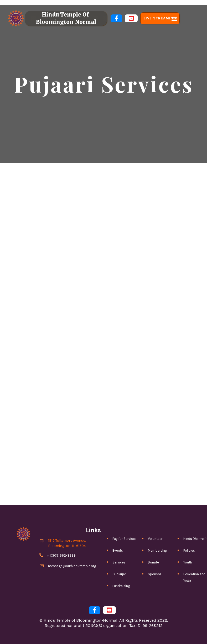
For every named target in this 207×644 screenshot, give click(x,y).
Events (118, 550)
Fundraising (121, 586)
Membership (157, 550)
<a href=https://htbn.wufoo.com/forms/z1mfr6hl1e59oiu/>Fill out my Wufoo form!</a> (103, 346)
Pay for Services (125, 539)
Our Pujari (120, 574)
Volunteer (155, 539)
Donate (153, 562)
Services (119, 562)
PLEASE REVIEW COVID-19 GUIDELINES (103, 2)
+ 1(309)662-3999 (61, 555)
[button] (174, 18)
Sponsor (154, 574)
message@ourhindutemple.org (72, 566)
